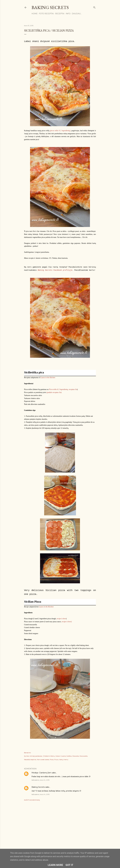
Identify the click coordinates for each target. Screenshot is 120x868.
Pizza (56, 760)
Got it (69, 865)
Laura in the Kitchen (48, 378)
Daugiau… (77, 14)
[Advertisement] (60, 825)
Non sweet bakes (43, 760)
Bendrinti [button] (27, 753)
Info (68, 14)
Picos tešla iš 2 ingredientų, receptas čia (63, 389)
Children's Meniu (49, 756)
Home (35, 14)
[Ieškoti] (94, 7)
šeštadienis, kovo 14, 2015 (40, 780)
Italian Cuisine (61, 756)
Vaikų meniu (64, 760)
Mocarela (76, 756)
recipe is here (61, 619)
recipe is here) (67, 622)
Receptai (60, 14)
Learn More (55, 865)
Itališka (69, 756)
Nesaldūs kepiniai (30, 760)
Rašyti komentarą (32, 800)
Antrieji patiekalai (36, 756)
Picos (52, 760)
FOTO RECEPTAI (46, 14)
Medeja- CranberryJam (41, 773)
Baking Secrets (50, 7)
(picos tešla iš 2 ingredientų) (60, 131)
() (54, 392)
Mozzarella (84, 756)
